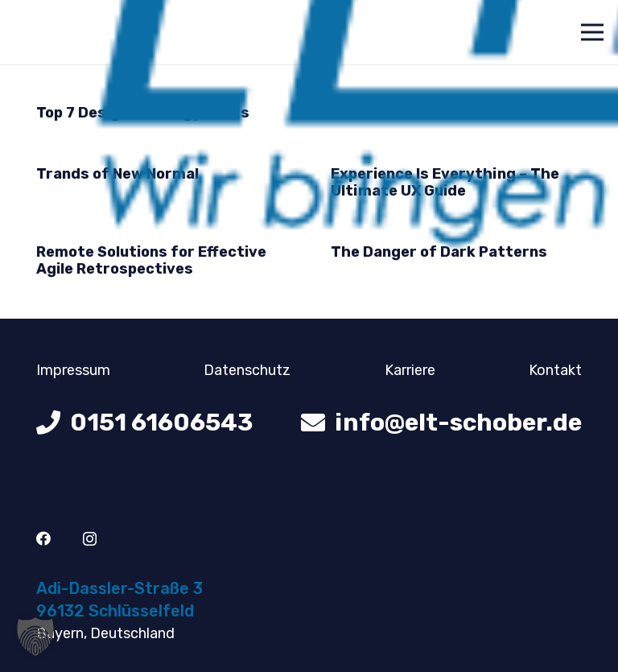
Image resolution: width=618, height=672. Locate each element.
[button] (35, 637)
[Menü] (593, 32)
